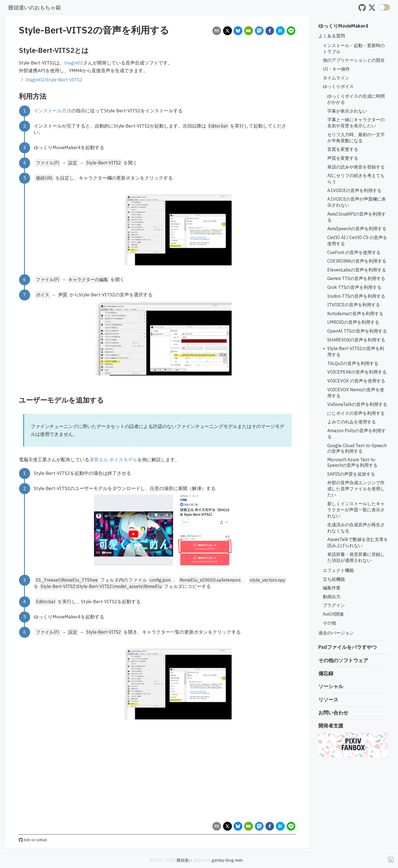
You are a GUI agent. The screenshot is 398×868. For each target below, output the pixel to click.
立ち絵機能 (334, 579)
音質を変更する (343, 149)
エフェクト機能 (338, 570)
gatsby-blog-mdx (227, 860)
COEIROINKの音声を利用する (357, 261)
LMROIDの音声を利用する (353, 322)
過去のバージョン (336, 633)
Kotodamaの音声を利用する (355, 313)
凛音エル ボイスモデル (113, 460)
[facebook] (270, 31)
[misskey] (249, 31)
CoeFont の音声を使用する (354, 252)
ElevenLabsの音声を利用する (357, 270)
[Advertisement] (158, 776)
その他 (329, 623)
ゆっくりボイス (338, 86)
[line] (291, 31)
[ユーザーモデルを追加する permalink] (16, 400)
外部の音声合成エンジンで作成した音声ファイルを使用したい (356, 489)
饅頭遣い (184, 860)
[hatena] (280, 31)
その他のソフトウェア (343, 660)
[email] (217, 31)
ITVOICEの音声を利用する (354, 305)
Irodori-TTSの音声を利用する (356, 296)
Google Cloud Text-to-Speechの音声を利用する (357, 448)
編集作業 (332, 588)
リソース (328, 700)
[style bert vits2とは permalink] (16, 50)
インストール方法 (53, 111)
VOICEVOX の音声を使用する (356, 381)
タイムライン (336, 78)
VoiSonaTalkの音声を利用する (357, 404)
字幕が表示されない (347, 111)
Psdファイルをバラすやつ (348, 647)
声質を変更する (343, 158)
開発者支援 (331, 726)
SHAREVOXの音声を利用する (356, 340)
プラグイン (334, 605)
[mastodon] (259, 31)
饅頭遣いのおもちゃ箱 (35, 7)
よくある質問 (332, 36)
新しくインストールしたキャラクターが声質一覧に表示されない (356, 510)
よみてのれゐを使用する (352, 422)
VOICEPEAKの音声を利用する (357, 372)
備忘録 (326, 673)
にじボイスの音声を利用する (356, 413)
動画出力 (332, 597)
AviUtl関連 (333, 614)
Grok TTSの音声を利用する (354, 287)
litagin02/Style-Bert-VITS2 (54, 80)
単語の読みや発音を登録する (356, 167)
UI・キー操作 (336, 69)
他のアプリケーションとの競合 (354, 60)
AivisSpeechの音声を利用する (357, 229)
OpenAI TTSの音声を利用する (357, 331)
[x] (227, 31)
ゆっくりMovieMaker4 (343, 26)
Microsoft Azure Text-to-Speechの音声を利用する (352, 462)
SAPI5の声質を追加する (351, 474)
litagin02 (74, 63)
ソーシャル (331, 686)
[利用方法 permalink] (16, 96)
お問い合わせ (333, 713)
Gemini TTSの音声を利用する (356, 278)
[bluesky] (238, 31)
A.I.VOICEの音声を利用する (354, 190)
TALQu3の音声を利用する (353, 363)
